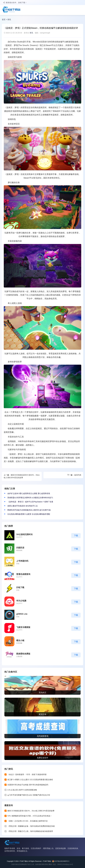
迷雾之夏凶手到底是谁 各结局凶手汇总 (23, 506)
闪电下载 (20, 587)
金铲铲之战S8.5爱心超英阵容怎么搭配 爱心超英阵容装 (29, 493)
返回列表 (78, 475)
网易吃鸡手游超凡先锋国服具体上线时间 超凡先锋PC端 (29, 510)
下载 (76, 536)
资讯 (9, 20)
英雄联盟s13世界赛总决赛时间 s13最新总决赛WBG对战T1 (30, 498)
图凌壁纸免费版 (23, 654)
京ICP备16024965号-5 (62, 861)
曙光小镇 (20, 640)
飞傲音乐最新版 (23, 627)
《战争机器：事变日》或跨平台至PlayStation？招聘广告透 (30, 502)
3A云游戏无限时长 (25, 534)
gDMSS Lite (22, 614)
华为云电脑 (21, 601)
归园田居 (20, 548)
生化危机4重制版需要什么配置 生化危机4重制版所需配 (29, 514)
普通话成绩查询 (23, 574)
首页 (4, 20)
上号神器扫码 (22, 561)
